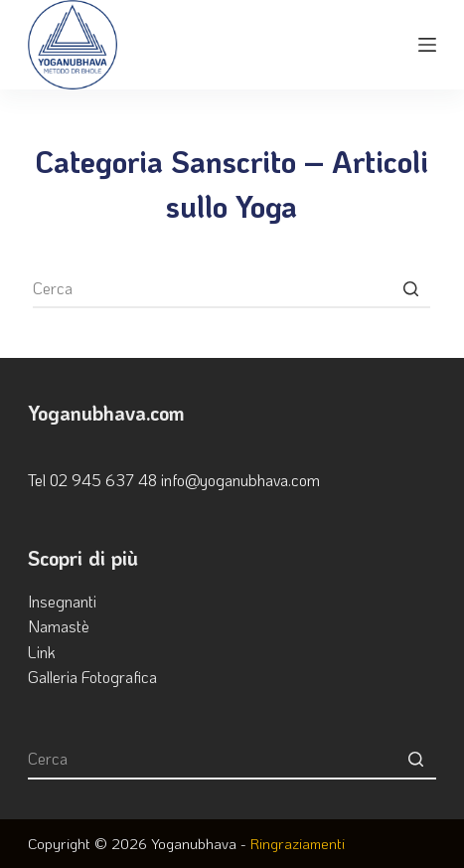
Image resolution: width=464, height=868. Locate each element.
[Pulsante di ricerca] (410, 288)
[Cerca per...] (232, 288)
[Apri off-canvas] (427, 45)
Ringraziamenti (298, 843)
